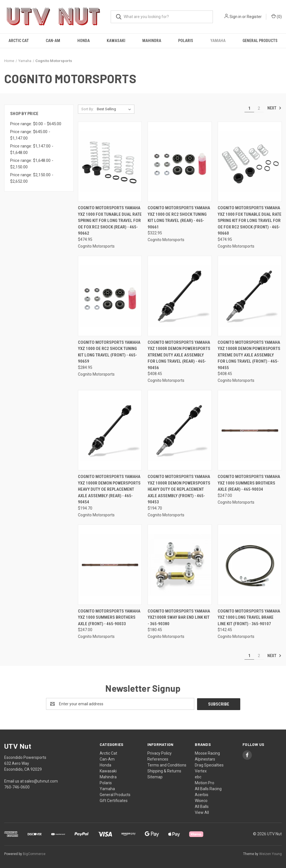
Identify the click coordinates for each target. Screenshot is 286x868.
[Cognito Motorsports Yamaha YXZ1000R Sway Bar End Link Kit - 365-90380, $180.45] (180, 565)
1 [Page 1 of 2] (249, 108)
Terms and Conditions (167, 765)
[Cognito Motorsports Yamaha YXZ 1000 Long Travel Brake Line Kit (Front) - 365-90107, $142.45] (250, 565)
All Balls (202, 806)
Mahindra (152, 41)
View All (202, 812)
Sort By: (88, 109)
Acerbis (202, 794)
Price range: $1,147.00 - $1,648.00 (32, 149)
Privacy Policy (160, 753)
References (158, 759)
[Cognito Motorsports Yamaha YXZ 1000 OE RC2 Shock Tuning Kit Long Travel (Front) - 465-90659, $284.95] (110, 296)
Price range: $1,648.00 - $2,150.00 (32, 164)
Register (254, 17)
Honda (84, 41)
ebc (198, 777)
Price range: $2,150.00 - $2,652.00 (32, 178)
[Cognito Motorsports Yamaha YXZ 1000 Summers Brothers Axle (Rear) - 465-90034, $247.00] (250, 430)
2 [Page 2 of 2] (259, 108)
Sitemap (155, 777)
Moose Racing (207, 753)
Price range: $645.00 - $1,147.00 (30, 135)
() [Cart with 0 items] (277, 16)
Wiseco (201, 800)
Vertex (201, 771)
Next (274, 108)
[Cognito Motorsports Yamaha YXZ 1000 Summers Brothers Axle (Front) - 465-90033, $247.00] (110, 565)
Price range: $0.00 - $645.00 (36, 124)
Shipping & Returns (164, 771)
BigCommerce (34, 854)
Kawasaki (116, 41)
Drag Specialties (209, 765)
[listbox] (115, 109)
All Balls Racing (208, 788)
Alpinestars (205, 759)
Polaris (186, 41)
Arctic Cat (19, 41)
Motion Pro (205, 783)
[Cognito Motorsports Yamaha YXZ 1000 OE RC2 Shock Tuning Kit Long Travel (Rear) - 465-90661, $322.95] (180, 162)
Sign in (235, 17)
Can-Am (53, 41)
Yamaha (218, 41)
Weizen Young (270, 854)
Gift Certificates (114, 800)
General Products (260, 41)
